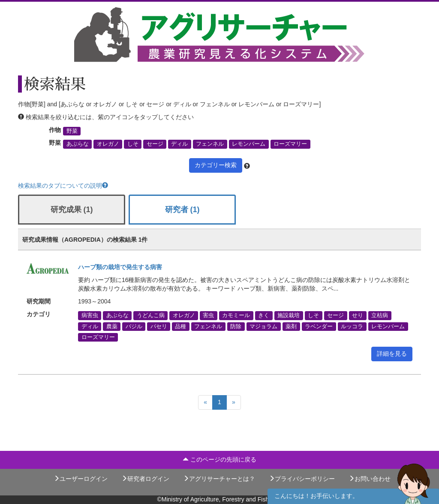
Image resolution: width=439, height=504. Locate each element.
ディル (179, 144)
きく (264, 315)
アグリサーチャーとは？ (219, 479)
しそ (133, 144)
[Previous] (205, 402)
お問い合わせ (370, 479)
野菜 (72, 131)
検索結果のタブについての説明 (63, 186)
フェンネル (210, 144)
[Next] (234, 402)
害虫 (208, 315)
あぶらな (78, 144)
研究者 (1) (182, 210)
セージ (155, 144)
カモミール (236, 315)
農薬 (112, 326)
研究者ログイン (145, 479)
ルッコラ (352, 326)
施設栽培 (289, 315)
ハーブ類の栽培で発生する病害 (120, 267)
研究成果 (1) (72, 210)
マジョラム (263, 326)
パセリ (159, 326)
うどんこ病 (151, 315)
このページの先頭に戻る (219, 459)
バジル (134, 326)
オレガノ (108, 144)
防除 (236, 326)
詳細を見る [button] (392, 354)
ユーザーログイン (81, 479)
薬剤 (291, 326)
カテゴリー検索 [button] (216, 165)
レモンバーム (249, 144)
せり (358, 315)
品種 (180, 326)
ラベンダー (319, 326)
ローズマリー (290, 144)
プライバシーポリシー (302, 479)
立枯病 (380, 315)
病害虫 (90, 315)
